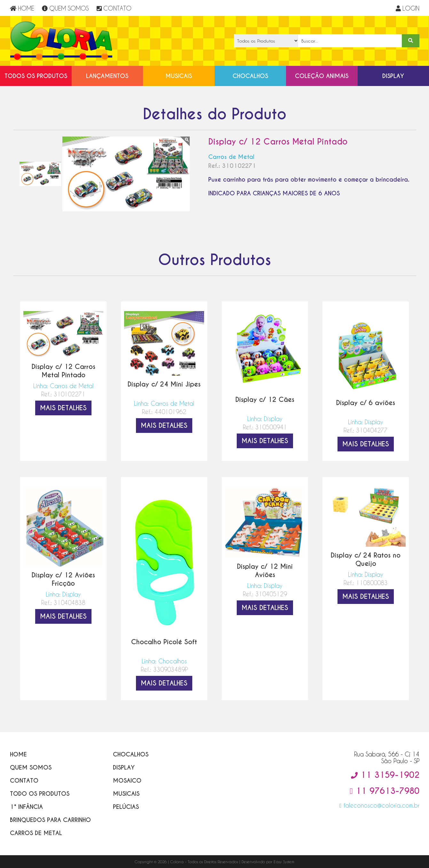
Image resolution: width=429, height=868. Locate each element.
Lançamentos (107, 76)
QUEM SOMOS (65, 8)
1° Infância (26, 807)
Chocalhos (250, 76)
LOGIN (408, 8)
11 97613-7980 (384, 791)
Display (393, 76)
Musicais (179, 76)
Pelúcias (126, 807)
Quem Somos (31, 767)
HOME (22, 8)
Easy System (284, 862)
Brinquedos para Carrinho (50, 820)
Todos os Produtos (36, 76)
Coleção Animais (322, 76)
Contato (24, 781)
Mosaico (127, 781)
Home (18, 754)
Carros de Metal (36, 833)
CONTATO (114, 8)
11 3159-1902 (385, 775)
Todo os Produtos (40, 794)
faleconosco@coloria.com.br (379, 805)
